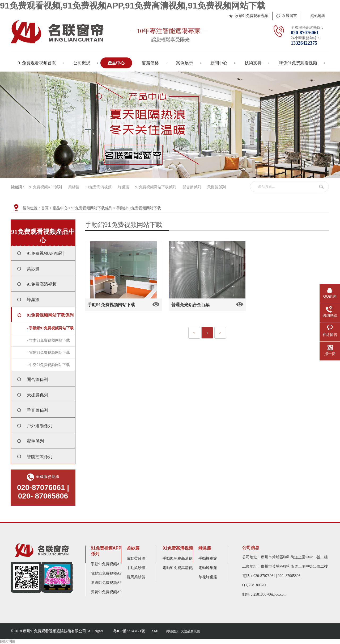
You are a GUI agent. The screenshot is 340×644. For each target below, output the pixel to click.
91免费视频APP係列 (46, 187)
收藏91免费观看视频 (252, 16)
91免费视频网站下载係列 (156, 187)
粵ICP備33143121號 (129, 631)
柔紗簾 (74, 187)
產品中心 (60, 208)
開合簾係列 (192, 187)
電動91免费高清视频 (179, 568)
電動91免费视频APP (107, 573)
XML (155, 631)
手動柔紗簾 (136, 568)
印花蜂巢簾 (208, 577)
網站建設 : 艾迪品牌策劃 (183, 631)
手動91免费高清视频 (179, 558)
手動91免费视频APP (107, 564)
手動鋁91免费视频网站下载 (139, 208)
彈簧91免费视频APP (107, 592)
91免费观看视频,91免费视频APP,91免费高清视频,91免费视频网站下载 (133, 6)
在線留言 (290, 16)
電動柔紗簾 (136, 558)
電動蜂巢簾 (208, 568)
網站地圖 (318, 16)
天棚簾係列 (216, 187)
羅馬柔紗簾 (136, 577)
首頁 (45, 208)
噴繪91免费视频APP (107, 583)
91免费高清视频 (99, 187)
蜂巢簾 (124, 187)
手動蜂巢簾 (208, 558)
